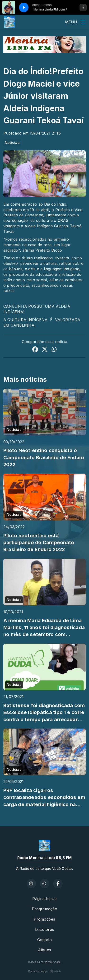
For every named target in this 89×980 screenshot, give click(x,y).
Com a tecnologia (45, 971)
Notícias (12, 143)
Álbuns (44, 950)
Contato (45, 940)
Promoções (44, 919)
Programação (44, 909)
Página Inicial (44, 899)
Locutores (44, 929)
